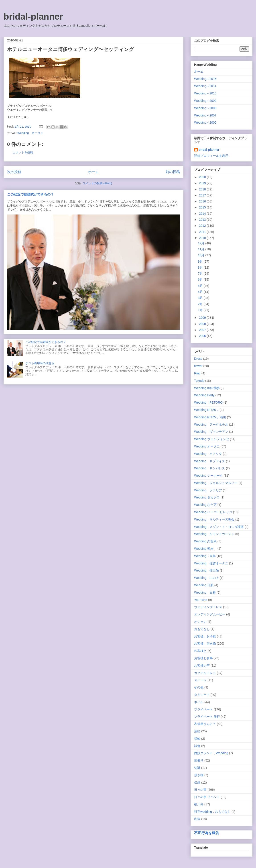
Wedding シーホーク (208, 476)
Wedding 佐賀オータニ (211, 563)
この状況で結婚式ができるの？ (30, 194)
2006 (203, 336)
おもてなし (202, 629)
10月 (202, 255)
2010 (203, 238)
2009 (203, 318)
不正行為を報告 (207, 833)
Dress (198, 359)
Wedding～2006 (205, 123)
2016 (203, 201)
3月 (201, 298)
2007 (203, 330)
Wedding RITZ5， (207, 410)
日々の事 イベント (207, 797)
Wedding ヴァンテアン (211, 432)
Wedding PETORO (208, 402)
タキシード (202, 695)
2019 (203, 183)
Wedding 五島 (205, 556)
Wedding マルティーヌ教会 (214, 519)
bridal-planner (33, 16)
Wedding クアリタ (208, 454)
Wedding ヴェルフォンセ (212, 439)
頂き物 (199, 775)
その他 (199, 687)
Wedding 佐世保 (206, 570)
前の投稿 (173, 172)
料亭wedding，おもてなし (212, 812)
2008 (203, 324)
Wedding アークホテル (211, 425)
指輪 (197, 739)
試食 (197, 746)
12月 (202, 243)
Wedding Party (204, 395)
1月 (201, 310)
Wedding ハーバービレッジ (213, 512)
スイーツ (200, 680)
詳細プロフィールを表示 (211, 156)
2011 (203, 232)
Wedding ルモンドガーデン (214, 534)
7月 (201, 274)
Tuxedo (199, 381)
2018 (203, 189)
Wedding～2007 (205, 115)
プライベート (203, 709)
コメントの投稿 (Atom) (97, 183)
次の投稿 (14, 172)
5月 (201, 286)
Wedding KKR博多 (207, 388)
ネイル (199, 702)
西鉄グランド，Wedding (211, 753)
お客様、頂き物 (205, 643)
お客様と (200, 651)
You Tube (201, 600)
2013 (203, 220)
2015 (203, 207)
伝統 (197, 782)
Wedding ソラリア (208, 490)
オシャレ (200, 622)
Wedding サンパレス (210, 468)
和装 (197, 819)
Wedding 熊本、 (205, 549)
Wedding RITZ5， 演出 (210, 417)
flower (198, 366)
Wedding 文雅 (205, 592)
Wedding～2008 (205, 108)
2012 (203, 226)
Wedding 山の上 (206, 578)
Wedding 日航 (204, 585)
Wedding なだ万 (205, 505)
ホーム (93, 172)
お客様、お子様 (205, 636)
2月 (201, 304)
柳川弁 (199, 804)
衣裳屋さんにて (205, 724)
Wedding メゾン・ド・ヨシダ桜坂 (219, 527)
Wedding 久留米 (205, 541)
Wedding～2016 (205, 79)
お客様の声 (202, 666)
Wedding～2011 (205, 86)
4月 (201, 292)
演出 (197, 731)
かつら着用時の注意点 (40, 363)
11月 (202, 249)
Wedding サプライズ (210, 461)
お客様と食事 (203, 658)
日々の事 (200, 790)
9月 (201, 261)
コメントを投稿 (23, 152)
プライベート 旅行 (207, 717)
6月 (201, 280)
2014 (203, 214)
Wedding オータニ (30, 133)
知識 (197, 768)
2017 (203, 195)
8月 (201, 268)
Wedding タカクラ (207, 497)
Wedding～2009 (205, 101)
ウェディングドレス (208, 607)
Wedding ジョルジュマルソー (216, 483)
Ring (197, 373)
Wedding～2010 (205, 93)
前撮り (199, 760)
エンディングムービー (210, 614)
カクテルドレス (205, 673)
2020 (203, 177)
